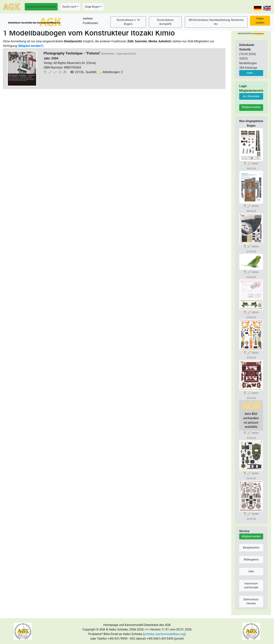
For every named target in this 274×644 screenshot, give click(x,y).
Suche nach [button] (69, 7)
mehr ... (251, 73)
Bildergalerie (251, 560)
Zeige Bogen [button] (92, 7)
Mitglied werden (251, 107)
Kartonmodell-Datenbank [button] (41, 7)
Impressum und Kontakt (251, 585)
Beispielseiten (251, 548)
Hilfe (251, 571)
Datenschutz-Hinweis (251, 601)
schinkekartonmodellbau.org (164, 634)
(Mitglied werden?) (31, 46)
